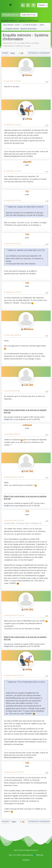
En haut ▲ (35, 850)
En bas (5, 53)
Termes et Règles (24, 850)
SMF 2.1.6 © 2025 (15, 855)
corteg (29, 119)
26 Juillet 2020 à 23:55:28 (12, 292)
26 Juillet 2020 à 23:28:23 (12, 244)
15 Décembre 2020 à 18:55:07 (14, 675)
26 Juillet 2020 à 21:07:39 (12, 171)
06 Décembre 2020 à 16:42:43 (14, 477)
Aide (15, 850)
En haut (5, 822)
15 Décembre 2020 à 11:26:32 (14, 520)
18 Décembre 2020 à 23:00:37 (14, 772)
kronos (28, 75)
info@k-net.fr (9, 419)
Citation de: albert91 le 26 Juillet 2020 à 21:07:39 (26, 250)
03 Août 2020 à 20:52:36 (12, 391)
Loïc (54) (29, 385)
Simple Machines (28, 855)
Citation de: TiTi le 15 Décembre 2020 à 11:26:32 (26, 682)
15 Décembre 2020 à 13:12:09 (14, 615)
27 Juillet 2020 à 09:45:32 (12, 335)
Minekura (29, 329)
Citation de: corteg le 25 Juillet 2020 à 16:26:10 (26, 207)
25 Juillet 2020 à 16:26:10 (12, 125)
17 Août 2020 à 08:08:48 (12, 434)
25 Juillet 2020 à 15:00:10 (12, 81)
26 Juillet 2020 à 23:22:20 (12, 200)
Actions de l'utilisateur (39, 53)
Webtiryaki (26, 860)
